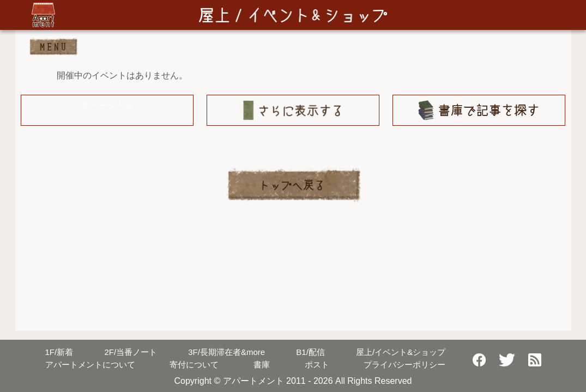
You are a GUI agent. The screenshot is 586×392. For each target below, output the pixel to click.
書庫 (262, 365)
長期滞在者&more (226, 352)
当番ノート (131, 352)
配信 (310, 352)
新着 (59, 352)
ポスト (317, 365)
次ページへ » (107, 105)
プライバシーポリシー (404, 365)
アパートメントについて (90, 365)
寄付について (194, 365)
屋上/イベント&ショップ (401, 352)
